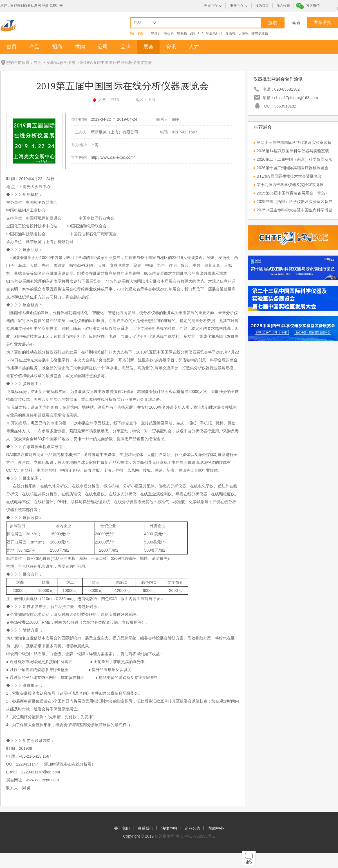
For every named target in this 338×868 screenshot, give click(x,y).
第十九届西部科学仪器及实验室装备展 (290, 185)
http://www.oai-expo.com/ (113, 157)
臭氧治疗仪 (214, 33)
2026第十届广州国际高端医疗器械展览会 (293, 168)
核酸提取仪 (260, 33)
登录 (45, 6)
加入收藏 (283, 6)
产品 (34, 47)
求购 (80, 47)
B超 (192, 33)
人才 (194, 47)
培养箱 (182, 33)
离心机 (169, 33)
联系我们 (146, 828)
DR (201, 33)
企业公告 (192, 828)
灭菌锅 (243, 33)
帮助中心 (216, 828)
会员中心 (211, 6)
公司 (103, 47)
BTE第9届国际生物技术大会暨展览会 (289, 176)
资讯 (171, 47)
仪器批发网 (165, 836)
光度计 (156, 33)
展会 (148, 47)
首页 (12, 47)
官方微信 (313, 6)
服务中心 (236, 6)
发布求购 (323, 22)
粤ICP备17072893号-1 (195, 836)
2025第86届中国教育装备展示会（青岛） (293, 193)
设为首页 (262, 6)
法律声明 (169, 828)
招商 (57, 47)
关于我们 (122, 828)
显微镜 (230, 33)
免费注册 (56, 6)
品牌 (126, 47)
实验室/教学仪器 (61, 62)
